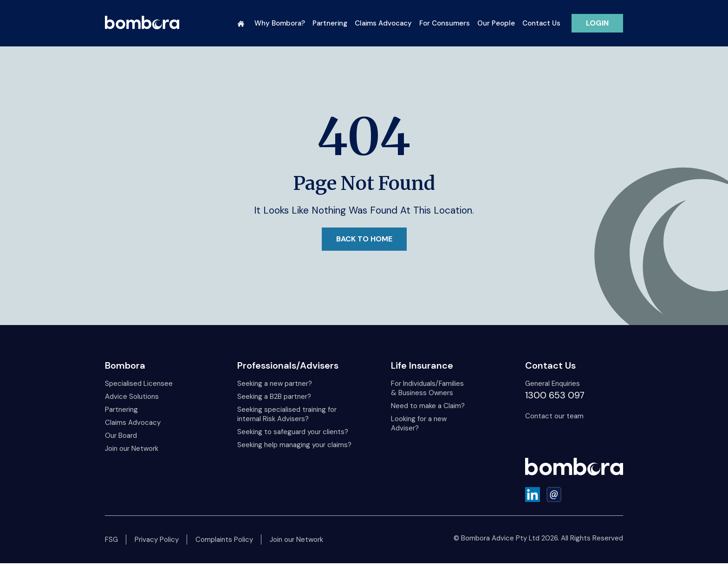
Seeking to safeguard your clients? (293, 432)
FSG (111, 540)
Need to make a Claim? (428, 406)
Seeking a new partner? (275, 384)
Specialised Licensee (139, 384)
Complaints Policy (224, 540)
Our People (496, 23)
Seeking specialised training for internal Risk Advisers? (287, 414)
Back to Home (364, 239)
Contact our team (554, 416)
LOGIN (597, 23)
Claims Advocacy (383, 23)
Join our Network (132, 449)
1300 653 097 (555, 395)
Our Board (121, 436)
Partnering (330, 23)
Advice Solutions (132, 397)
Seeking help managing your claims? (294, 445)
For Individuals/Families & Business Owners (427, 388)
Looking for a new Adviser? (419, 423)
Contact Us (541, 23)
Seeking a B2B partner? (274, 397)
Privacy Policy (157, 540)
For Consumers (445, 23)
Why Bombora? (280, 23)
